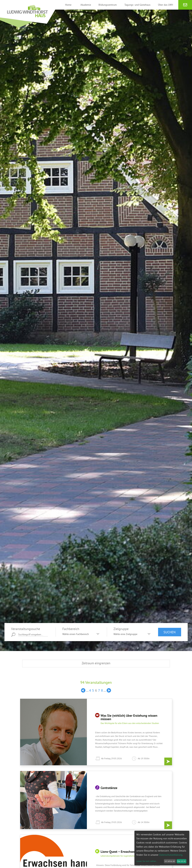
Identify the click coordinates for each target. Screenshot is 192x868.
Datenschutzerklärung (171, 855)
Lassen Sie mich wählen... (147, 861)
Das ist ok (181, 861)
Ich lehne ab (170, 861)
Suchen (170, 632)
